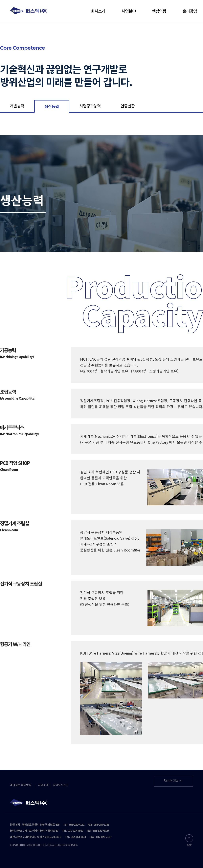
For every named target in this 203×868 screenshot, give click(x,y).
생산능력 (52, 106)
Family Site (173, 781)
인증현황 (128, 106)
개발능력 (17, 106)
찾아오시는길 (61, 785)
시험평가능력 (90, 106)
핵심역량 (159, 11)
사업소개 (43, 785)
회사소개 (98, 11)
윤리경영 (190, 11)
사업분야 (129, 11)
